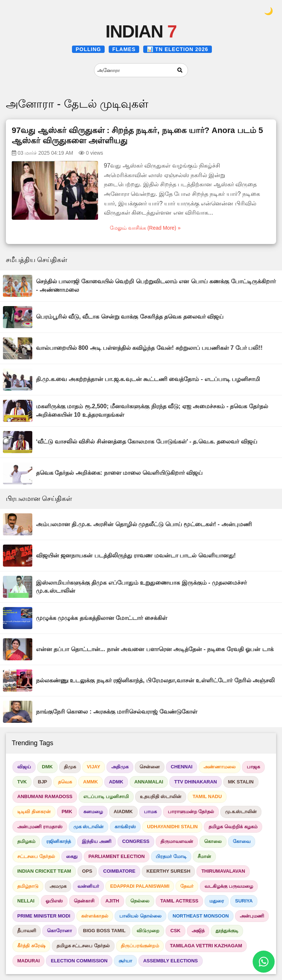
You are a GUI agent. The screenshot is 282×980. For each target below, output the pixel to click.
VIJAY (94, 767)
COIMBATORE (119, 871)
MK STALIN (241, 782)
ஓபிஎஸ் (54, 901)
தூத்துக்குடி (227, 931)
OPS (87, 871)
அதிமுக (120, 767)
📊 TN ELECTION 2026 (178, 49)
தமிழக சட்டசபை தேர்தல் (83, 946)
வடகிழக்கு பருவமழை (229, 886)
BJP (42, 782)
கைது (72, 856)
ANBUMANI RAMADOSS (45, 796)
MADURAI (28, 961)
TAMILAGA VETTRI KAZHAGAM (206, 946)
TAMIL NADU (207, 796)
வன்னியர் (88, 886)
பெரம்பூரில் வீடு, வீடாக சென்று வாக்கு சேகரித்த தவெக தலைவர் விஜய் (130, 317)
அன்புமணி (252, 916)
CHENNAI (182, 767)
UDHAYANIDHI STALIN (172, 827)
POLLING (88, 49)
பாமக (150, 812)
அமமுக (58, 886)
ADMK (116, 782)
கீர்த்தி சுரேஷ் (31, 946)
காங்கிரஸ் (125, 827)
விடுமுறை (148, 931)
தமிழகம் (26, 841)
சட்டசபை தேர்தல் (36, 856)
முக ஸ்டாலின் (89, 827)
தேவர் (187, 886)
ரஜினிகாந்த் (59, 841)
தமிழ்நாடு (28, 886)
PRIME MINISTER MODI (44, 916)
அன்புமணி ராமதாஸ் (40, 827)
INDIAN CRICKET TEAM (44, 871)
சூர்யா (125, 961)
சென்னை (150, 767)
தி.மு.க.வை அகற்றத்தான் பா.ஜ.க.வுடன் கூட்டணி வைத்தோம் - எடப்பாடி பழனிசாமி (148, 379)
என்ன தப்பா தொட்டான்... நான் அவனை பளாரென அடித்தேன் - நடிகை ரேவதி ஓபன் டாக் (155, 649)
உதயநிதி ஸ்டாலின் (161, 796)
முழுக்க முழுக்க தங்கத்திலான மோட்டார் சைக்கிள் (102, 618)
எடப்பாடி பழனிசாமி (106, 796)
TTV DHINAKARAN (195, 782)
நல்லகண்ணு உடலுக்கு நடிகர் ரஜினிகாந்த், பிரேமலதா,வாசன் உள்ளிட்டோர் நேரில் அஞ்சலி (155, 680)
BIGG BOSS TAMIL (104, 931)
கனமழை (93, 812)
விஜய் (24, 767)
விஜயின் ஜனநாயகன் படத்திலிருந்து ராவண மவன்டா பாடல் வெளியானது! (136, 555)
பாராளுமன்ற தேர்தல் (191, 812)
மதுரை (217, 901)
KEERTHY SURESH (169, 871)
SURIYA (244, 901)
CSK (175, 931)
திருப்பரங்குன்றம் (140, 946)
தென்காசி (84, 901)
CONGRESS (136, 841)
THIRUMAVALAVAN (223, 871)
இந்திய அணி (97, 841)
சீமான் (204, 856)
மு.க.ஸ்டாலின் (241, 812)
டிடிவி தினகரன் (34, 812)
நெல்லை (140, 901)
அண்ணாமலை (220, 767)
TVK (22, 782)
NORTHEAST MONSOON (201, 916)
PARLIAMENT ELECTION (117, 856)
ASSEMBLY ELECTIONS (171, 961)
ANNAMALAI (149, 782)
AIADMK (123, 812)
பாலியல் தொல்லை (140, 916)
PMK (67, 812)
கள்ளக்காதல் (95, 916)
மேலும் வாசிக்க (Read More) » (145, 228)
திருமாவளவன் (177, 841)
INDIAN (141, 31)
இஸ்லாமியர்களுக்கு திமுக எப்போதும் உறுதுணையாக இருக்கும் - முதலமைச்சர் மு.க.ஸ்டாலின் (141, 587)
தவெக (65, 782)
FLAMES (124, 49)
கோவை (242, 841)
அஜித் (198, 931)
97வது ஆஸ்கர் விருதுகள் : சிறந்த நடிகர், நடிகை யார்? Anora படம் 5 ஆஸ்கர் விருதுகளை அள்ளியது (137, 136)
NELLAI (26, 901)
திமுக (70, 767)
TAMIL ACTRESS (180, 901)
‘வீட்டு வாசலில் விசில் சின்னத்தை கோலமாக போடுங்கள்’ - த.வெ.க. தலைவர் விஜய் (147, 441)
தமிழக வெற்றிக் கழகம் (233, 827)
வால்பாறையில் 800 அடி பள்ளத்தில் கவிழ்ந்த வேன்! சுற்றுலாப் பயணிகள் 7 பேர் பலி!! (149, 348)
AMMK (90, 782)
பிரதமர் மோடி (171, 856)
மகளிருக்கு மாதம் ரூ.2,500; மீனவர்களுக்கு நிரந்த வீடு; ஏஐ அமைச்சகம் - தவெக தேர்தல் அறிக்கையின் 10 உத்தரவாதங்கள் (152, 410)
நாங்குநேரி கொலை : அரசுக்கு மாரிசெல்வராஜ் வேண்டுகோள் (117, 712)
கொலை (213, 841)
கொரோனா (59, 931)
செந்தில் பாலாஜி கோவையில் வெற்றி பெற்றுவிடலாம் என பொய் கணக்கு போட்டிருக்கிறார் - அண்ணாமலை (156, 285)
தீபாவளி (27, 931)
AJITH (112, 901)
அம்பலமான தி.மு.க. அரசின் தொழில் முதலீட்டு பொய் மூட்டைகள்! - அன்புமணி (144, 524)
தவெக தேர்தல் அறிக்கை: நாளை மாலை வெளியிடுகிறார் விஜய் (119, 473)
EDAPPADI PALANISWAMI (140, 886)
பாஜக (253, 767)
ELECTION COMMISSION (79, 961)
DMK (47, 767)
